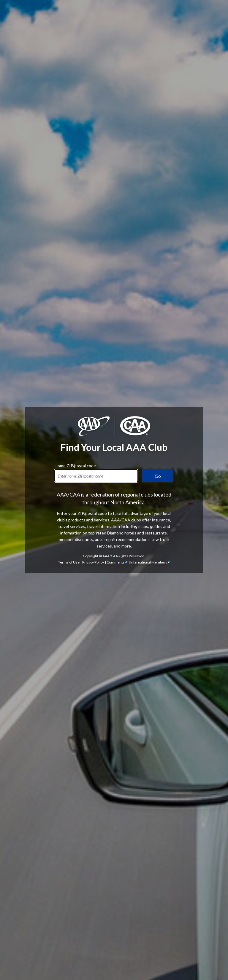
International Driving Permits (82, 955)
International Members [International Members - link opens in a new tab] (149, 179)
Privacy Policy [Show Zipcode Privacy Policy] (93, 179)
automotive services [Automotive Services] (200, 611)
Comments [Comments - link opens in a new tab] (116, 179)
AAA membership (28, 397)
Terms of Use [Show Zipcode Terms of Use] (69, 179)
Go (158, 93)
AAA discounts (150, 511)
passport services (185, 955)
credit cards (183, 819)
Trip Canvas (65, 949)
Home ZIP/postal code (75, 82)
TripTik (67, 942)
